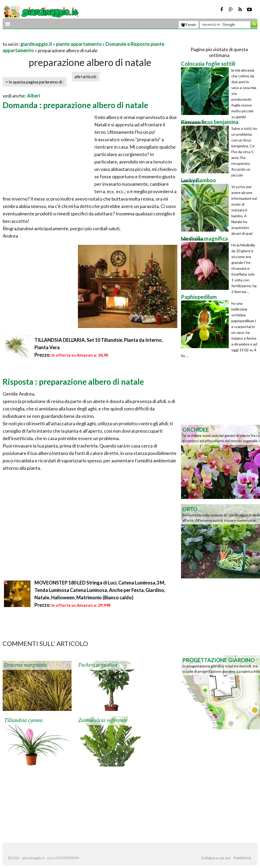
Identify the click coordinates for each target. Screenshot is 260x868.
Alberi (34, 96)
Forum (189, 25)
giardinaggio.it (36, 44)
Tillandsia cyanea (23, 720)
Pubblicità (242, 858)
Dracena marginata (25, 665)
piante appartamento (79, 44)
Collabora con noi (216, 858)
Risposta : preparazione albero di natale (73, 382)
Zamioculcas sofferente (103, 720)
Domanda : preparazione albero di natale (75, 105)
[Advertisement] (65, 37)
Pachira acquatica (98, 665)
